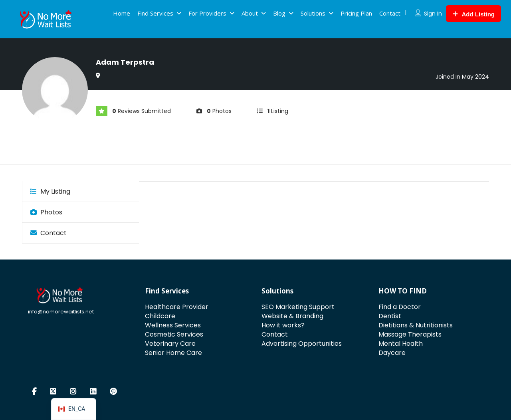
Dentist (390, 316)
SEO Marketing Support (298, 307)
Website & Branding (292, 316)
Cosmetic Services (174, 334)
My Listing (50, 191)
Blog (279, 13)
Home (122, 13)
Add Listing (473, 14)
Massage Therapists (410, 334)
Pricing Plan (356, 13)
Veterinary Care (170, 344)
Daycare (392, 353)
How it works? (283, 325)
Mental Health (401, 344)
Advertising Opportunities (302, 344)
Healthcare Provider (177, 307)
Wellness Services (173, 325)
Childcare (160, 316)
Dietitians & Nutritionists (416, 325)
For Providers (207, 13)
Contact (390, 13)
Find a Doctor (400, 307)
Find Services (155, 13)
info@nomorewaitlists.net (61, 312)
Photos (46, 212)
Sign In (433, 14)
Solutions (313, 13)
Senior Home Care (173, 353)
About (250, 13)
